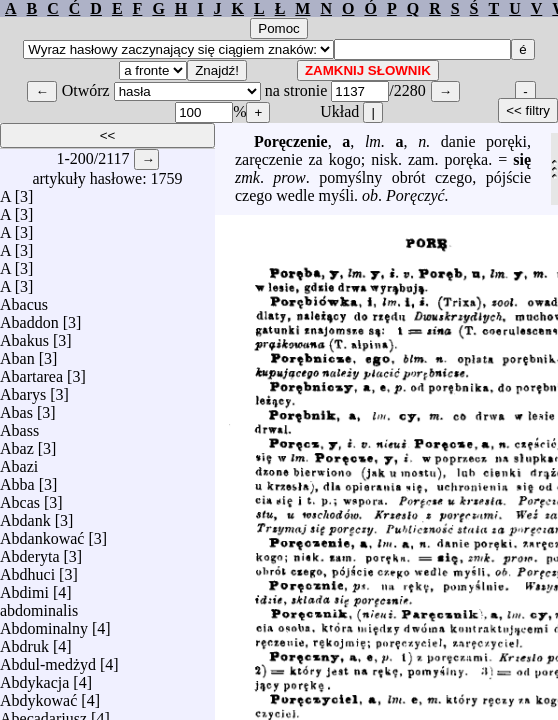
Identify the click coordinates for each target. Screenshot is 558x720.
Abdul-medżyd (48, 659)
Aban (17, 353)
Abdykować (38, 695)
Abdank (25, 515)
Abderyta (30, 551)
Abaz (17, 443)
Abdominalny (44, 623)
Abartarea (31, 371)
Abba (17, 479)
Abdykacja (34, 677)
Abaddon (29, 317)
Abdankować (42, 533)
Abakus (24, 335)
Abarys (23, 389)
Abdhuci (27, 569)
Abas (16, 407)
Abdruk (24, 641)
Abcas (20, 497)
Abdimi (24, 587)
